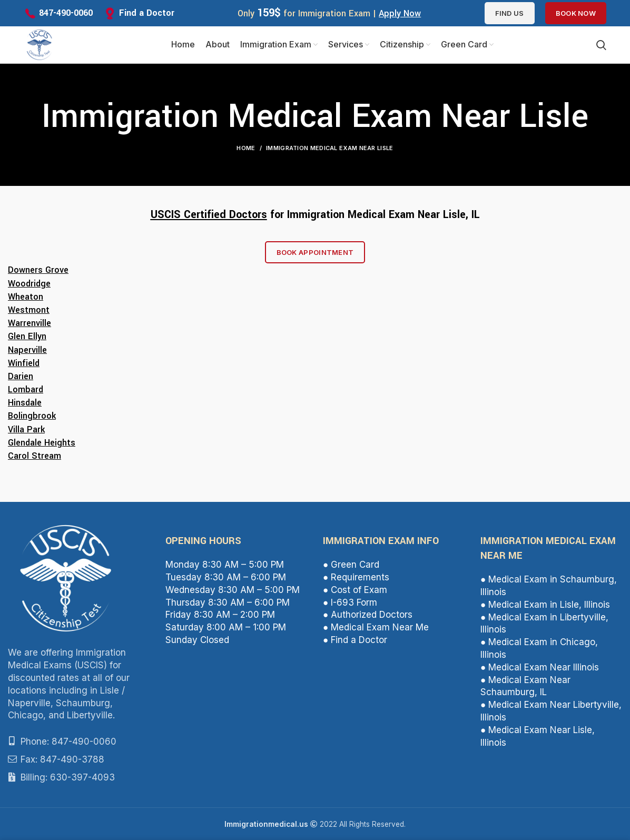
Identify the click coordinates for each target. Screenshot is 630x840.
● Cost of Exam (355, 590)
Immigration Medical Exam (351, 215)
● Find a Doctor (355, 640)
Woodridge (29, 284)
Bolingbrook (32, 416)
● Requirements (356, 577)
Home (246, 148)
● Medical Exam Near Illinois (540, 667)
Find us (510, 13)
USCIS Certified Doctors (209, 215)
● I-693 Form (350, 602)
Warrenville (29, 323)
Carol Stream (35, 456)
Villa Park (26, 429)
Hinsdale (25, 403)
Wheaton (26, 297)
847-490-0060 (66, 13)
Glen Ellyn (27, 336)
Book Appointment (315, 252)
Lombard (26, 389)
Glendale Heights (42, 443)
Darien (21, 376)
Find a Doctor (147, 13)
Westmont (29, 310)
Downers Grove (38, 270)
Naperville (27, 350)
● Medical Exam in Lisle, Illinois (545, 605)
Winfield (24, 363)
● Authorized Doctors (368, 615)
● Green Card (351, 565)
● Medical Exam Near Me (376, 627)
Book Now (576, 13)
